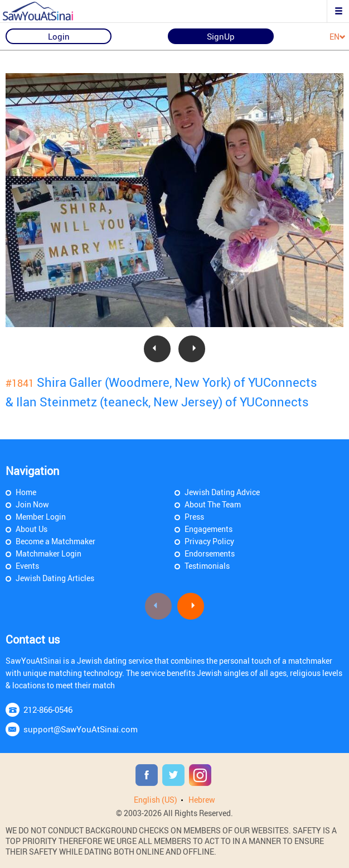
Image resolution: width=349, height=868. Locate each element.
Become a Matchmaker (55, 541)
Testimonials (207, 566)
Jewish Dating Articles (55, 578)
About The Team (213, 504)
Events (27, 566)
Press (194, 517)
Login (59, 36)
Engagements (209, 529)
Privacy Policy (209, 541)
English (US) (156, 800)
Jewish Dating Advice (222, 492)
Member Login (41, 517)
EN (338, 37)
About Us (31, 529)
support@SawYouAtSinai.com (81, 729)
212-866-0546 (48, 709)
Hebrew (202, 800)
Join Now (32, 504)
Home (26, 492)
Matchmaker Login (49, 553)
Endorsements (210, 553)
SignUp (221, 36)
